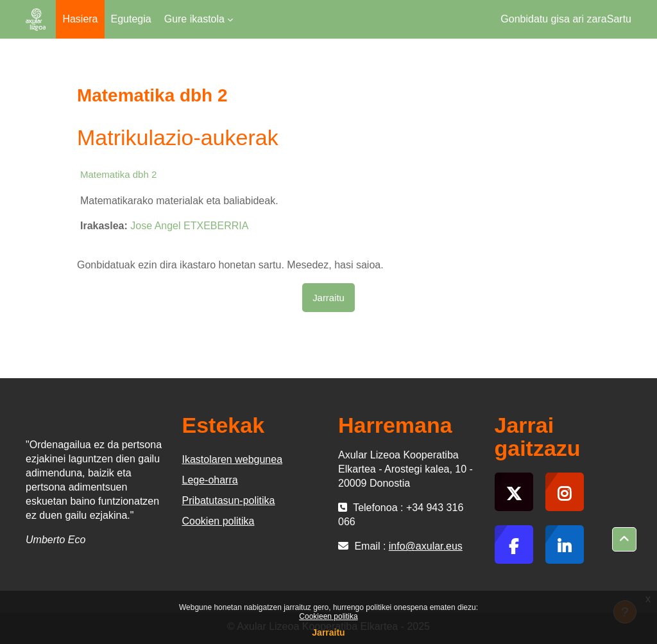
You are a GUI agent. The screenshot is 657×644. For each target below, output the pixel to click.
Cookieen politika (328, 616)
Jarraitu (328, 632)
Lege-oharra (210, 480)
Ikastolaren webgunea (233, 459)
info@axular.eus (426, 546)
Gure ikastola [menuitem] (194, 19)
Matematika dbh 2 (118, 174)
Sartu (619, 19)
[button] (624, 539)
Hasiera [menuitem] (80, 19)
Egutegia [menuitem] (131, 19)
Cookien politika (218, 521)
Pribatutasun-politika (229, 500)
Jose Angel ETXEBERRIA (189, 226)
